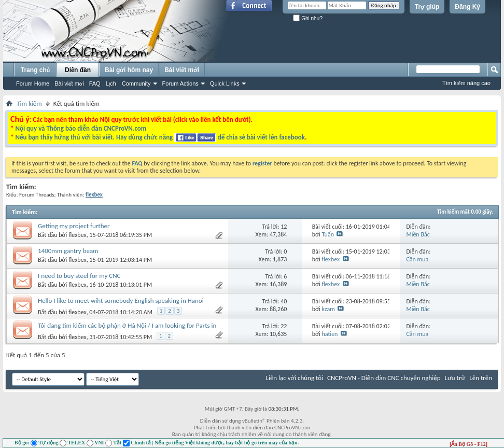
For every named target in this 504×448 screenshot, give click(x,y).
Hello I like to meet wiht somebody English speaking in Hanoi (121, 300)
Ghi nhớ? (308, 18)
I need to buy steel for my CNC (79, 276)
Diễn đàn (78, 70)
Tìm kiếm (29, 103)
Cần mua (417, 259)
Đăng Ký (467, 7)
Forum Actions (180, 83)
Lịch (111, 83)
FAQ (95, 83)
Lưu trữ (455, 378)
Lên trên (481, 378)
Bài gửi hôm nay (129, 70)
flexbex (78, 235)
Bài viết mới (69, 83)
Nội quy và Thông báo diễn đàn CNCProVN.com (81, 128)
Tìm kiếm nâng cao (466, 83)
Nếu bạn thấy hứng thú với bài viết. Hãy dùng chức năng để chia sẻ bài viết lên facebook (160, 137)
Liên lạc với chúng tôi (294, 378)
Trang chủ (35, 70)
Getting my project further (74, 226)
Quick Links (225, 83)
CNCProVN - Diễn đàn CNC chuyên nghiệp (384, 378)
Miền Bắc (418, 234)
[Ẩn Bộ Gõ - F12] (468, 444)
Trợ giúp (427, 7)
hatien (330, 334)
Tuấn (328, 234)
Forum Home (33, 83)
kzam (328, 309)
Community (136, 83)
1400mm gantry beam (68, 251)
